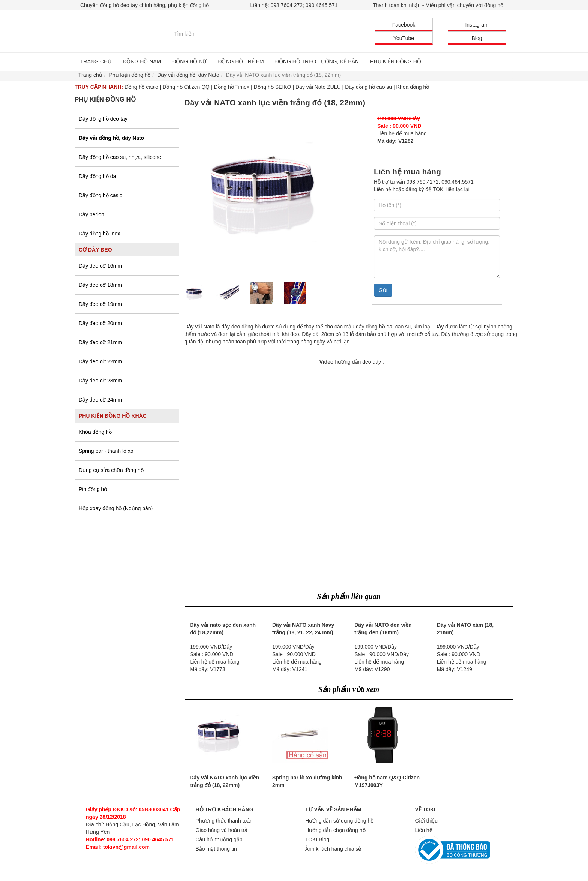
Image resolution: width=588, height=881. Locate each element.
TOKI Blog (317, 839)
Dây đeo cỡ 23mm (100, 381)
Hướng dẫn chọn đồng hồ (335, 830)
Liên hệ (424, 830)
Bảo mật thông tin (216, 849)
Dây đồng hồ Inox (99, 234)
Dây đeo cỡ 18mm (100, 285)
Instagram (477, 25)
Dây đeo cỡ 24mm (100, 400)
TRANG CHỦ (96, 61)
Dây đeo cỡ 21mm (100, 342)
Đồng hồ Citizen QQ (186, 87)
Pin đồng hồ (93, 489)
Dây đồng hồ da (97, 176)
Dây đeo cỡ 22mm (100, 361)
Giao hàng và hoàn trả (222, 830)
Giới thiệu (427, 821)
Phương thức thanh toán (224, 821)
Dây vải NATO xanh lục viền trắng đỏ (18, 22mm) (225, 781)
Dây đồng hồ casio (100, 195)
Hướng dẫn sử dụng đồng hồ (339, 821)
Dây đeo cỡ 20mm (100, 323)
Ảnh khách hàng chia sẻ (333, 849)
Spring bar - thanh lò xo (106, 451)
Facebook (404, 25)
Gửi (383, 290)
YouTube (404, 38)
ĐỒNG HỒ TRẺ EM (241, 61)
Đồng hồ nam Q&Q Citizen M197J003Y (387, 781)
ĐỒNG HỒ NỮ (189, 61)
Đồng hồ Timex (232, 87)
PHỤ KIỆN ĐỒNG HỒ (396, 61)
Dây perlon (91, 214)
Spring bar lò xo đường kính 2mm (307, 781)
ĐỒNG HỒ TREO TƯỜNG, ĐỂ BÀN (317, 61)
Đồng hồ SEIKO (272, 87)
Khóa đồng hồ (413, 87)
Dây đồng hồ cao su (368, 87)
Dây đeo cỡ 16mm (100, 266)
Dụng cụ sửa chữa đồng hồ (111, 470)
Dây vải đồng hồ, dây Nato (111, 138)
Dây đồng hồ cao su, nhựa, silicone (120, 157)
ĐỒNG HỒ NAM (142, 61)
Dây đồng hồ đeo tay (103, 119)
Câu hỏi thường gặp (219, 839)
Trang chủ (90, 75)
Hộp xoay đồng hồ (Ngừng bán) (116, 508)
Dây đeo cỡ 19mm (100, 304)
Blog (477, 38)
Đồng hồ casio (141, 87)
